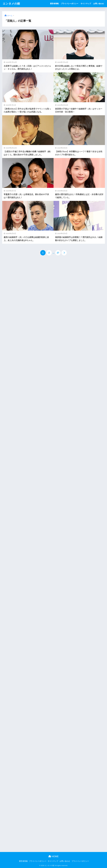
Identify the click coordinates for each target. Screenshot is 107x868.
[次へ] (64, 253)
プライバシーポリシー (70, 4)
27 (58, 253)
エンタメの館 (11, 4)
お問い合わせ (99, 4)
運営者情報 (54, 4)
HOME (53, 856)
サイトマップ (86, 4)
